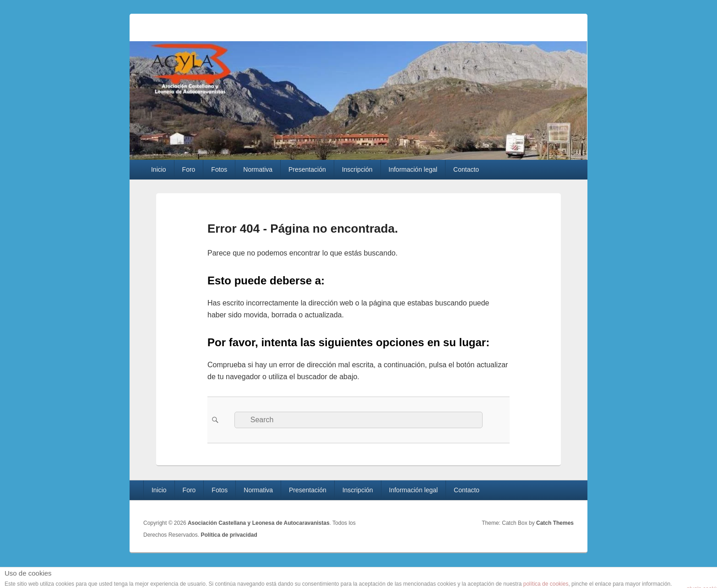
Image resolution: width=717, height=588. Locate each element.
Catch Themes (555, 523)
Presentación (307, 169)
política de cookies (546, 584)
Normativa (258, 169)
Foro (189, 169)
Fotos (219, 169)
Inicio (159, 169)
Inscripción (357, 169)
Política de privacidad (229, 535)
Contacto (466, 169)
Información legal (413, 169)
